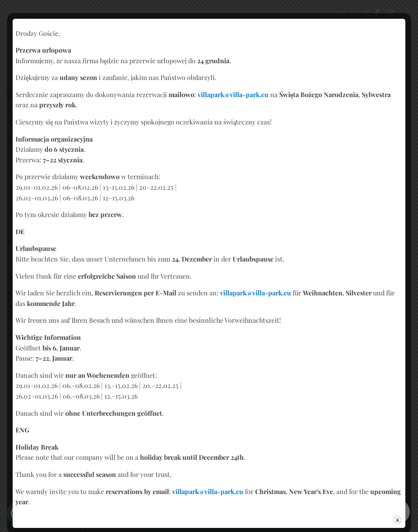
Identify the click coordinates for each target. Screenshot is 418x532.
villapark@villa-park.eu (233, 94)
